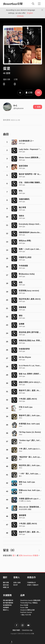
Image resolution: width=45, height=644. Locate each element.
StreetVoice (13, 4)
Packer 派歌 (24, 608)
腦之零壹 (22, 207)
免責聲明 (6, 608)
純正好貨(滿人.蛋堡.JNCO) (30, 299)
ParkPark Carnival (26, 612)
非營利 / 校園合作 (33, 585)
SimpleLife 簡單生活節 (27, 610)
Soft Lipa (22, 143)
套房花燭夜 (23, 166)
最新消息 (6, 585)
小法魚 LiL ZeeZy (25, 501)
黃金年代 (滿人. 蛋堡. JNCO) (30, 390)
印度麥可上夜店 (25, 257)
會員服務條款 (7, 605)
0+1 (15, 106)
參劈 (20, 484)
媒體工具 (6, 587)
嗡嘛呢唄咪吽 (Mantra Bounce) (32, 232)
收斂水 (22, 216)
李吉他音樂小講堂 (25, 509)
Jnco (20, 418)
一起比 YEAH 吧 (25, 615)
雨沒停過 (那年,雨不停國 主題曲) (32, 332)
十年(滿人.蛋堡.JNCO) (28, 399)
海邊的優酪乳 (24, 199)
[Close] (42, 10)
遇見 (21, 282)
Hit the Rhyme (25, 357)
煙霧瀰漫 (22, 307)
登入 (14, 555)
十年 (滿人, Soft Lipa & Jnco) (31, 449)
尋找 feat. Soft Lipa (27, 482)
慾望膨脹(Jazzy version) (29, 291)
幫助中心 (6, 610)
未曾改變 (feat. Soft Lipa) (29, 424)
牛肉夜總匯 (23, 266)
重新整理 (22, 515)
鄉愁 (21, 316)
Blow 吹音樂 (24, 605)
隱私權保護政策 (8, 600)
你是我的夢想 (24, 349)
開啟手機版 (16, 630)
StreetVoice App (27, 630)
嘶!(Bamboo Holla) (27, 274)
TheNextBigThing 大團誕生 (29, 603)
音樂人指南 (17, 583)
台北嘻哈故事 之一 (26, 141)
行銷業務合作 (31, 583)
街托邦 (15, 585)
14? (20, 410)
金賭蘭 (22, 324)
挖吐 (21, 191)
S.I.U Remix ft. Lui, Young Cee (32, 366)
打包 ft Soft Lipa (26, 407)
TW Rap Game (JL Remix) (30, 432)
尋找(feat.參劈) (25, 241)
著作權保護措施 (8, 603)
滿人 (20, 443)
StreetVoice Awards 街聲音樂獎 (30, 600)
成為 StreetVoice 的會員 (29, 555)
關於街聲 (6, 583)
